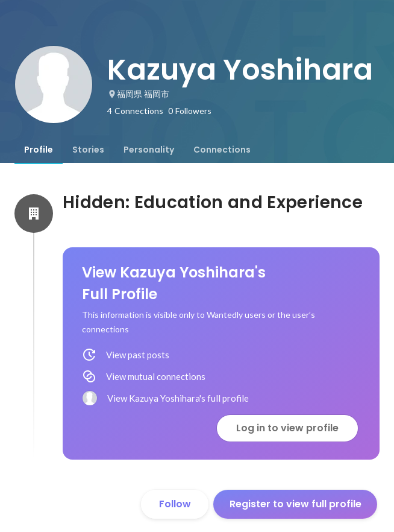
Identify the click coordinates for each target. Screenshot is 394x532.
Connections (222, 150)
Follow (175, 504)
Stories (88, 150)
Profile (39, 150)
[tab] (39, 150)
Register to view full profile (295, 504)
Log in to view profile (287, 428)
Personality (149, 150)
